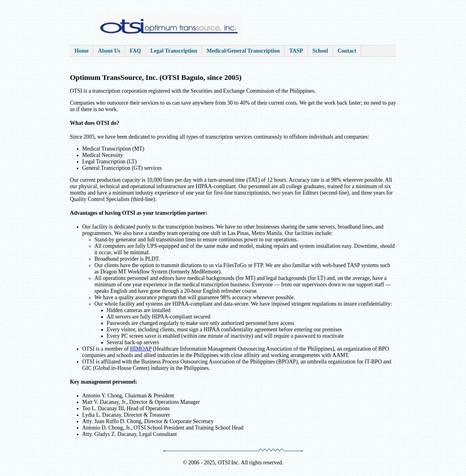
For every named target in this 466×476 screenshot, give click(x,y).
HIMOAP (141, 349)
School (320, 51)
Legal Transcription (174, 51)
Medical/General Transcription (243, 51)
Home (81, 51)
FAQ (135, 51)
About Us (109, 51)
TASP (296, 51)
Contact (347, 51)
